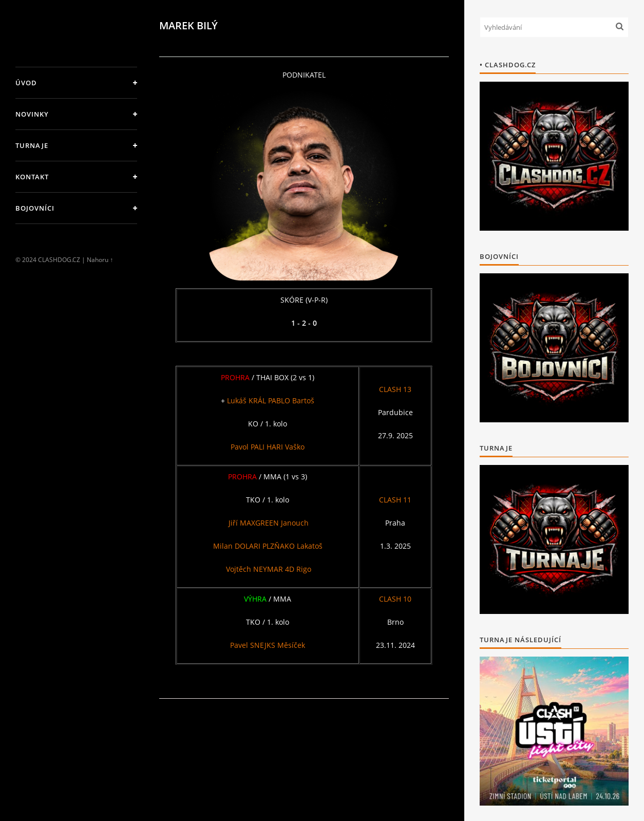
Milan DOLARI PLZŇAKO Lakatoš (268, 546)
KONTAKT (32, 177)
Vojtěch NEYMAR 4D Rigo (268, 569)
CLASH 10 (395, 599)
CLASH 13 (395, 389)
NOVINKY (32, 114)
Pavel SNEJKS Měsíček (268, 645)
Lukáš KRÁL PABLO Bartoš (271, 400)
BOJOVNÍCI (35, 208)
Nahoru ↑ (100, 260)
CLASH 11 (395, 500)
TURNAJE (32, 145)
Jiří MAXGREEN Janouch (269, 523)
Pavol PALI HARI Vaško (268, 447)
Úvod (26, 83)
